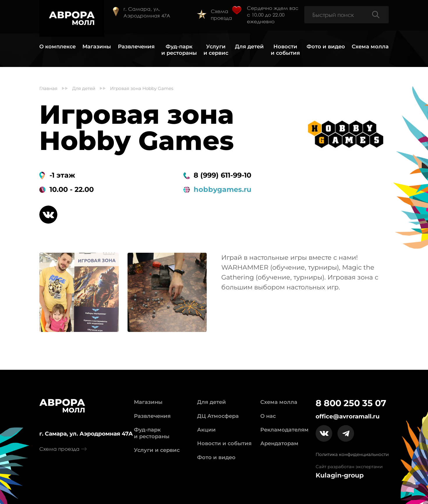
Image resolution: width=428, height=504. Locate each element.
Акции (206, 430)
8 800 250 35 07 (351, 403)
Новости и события (285, 50)
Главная (48, 89)
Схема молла (370, 47)
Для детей (249, 47)
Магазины (97, 47)
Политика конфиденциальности (352, 454)
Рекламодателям (284, 430)
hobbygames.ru (222, 190)
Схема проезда (221, 15)
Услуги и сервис (216, 50)
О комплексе (58, 47)
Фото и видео (326, 47)
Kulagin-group (340, 475)
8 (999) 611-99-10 (222, 175)
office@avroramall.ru (348, 416)
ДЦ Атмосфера (218, 416)
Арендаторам (279, 443)
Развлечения (136, 47)
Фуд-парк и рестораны (179, 50)
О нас (268, 416)
